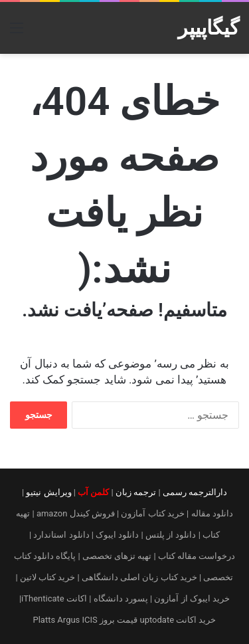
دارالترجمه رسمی (195, 492)
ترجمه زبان (136, 492)
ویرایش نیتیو (48, 492)
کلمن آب (93, 492)
